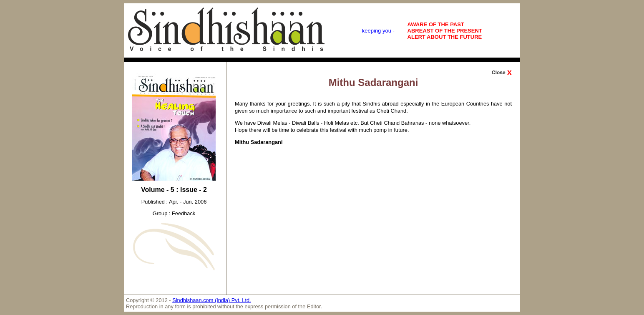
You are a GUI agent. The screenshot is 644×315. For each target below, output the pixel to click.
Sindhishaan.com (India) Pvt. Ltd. (212, 300)
